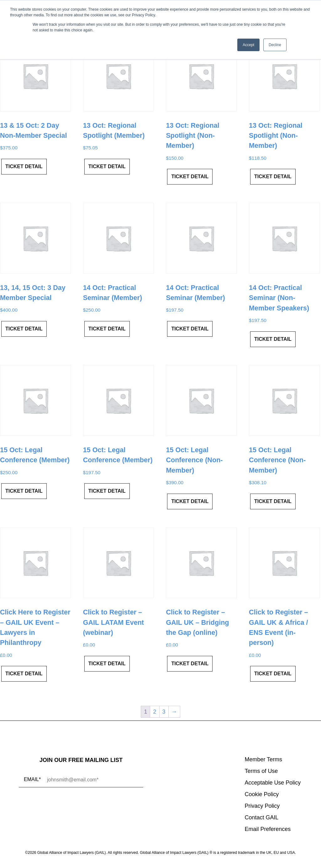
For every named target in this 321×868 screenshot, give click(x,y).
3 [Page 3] (164, 712)
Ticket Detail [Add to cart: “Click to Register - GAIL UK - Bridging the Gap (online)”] (190, 664)
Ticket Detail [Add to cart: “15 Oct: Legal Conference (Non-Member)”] (190, 501)
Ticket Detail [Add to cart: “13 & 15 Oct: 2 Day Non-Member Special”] (24, 166)
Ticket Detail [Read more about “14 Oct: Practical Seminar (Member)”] (107, 329)
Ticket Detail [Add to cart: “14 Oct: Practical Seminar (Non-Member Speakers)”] (273, 339)
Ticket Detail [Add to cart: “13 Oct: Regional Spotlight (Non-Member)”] (190, 177)
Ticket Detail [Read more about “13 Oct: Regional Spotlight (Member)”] (107, 166)
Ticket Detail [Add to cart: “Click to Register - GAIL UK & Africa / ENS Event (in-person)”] (273, 674)
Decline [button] (275, 45)
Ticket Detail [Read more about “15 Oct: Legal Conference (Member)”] (24, 491)
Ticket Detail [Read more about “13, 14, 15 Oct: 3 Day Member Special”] (24, 329)
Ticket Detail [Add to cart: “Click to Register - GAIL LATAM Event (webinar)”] (107, 664)
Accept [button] (248, 45)
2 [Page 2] (155, 712)
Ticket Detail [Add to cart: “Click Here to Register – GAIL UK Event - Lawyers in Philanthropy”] (24, 674)
